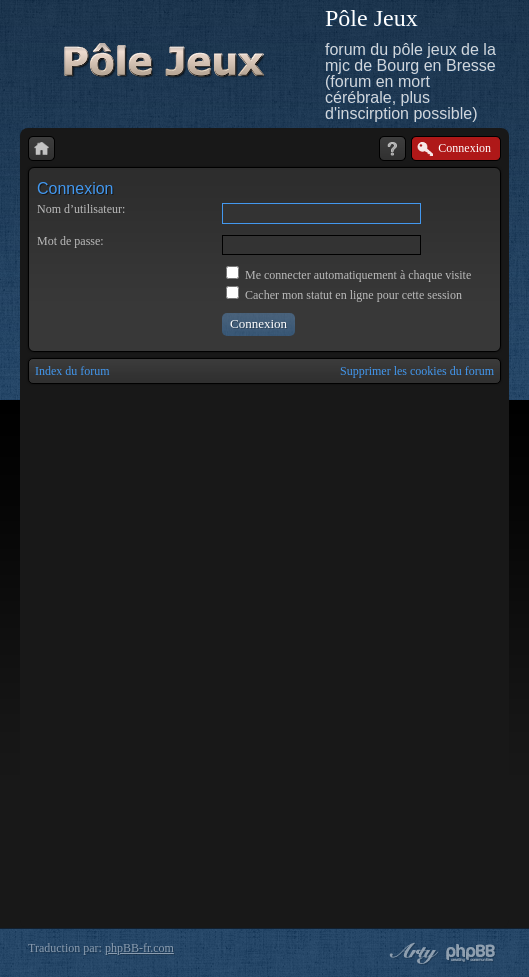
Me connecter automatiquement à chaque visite (348, 275)
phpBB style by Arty (411, 953)
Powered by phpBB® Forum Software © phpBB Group (471, 953)
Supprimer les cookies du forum (417, 371)
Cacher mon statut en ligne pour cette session (344, 295)
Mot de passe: (70, 241)
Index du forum (72, 371)
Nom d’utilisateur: (81, 209)
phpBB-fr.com (139, 948)
